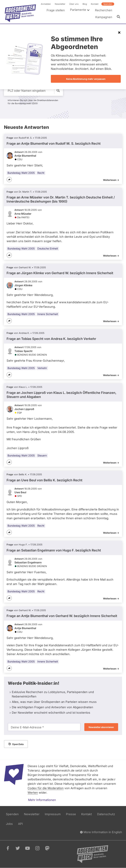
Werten (33, 793)
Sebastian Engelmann (28, 562)
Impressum (53, 814)
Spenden (108, 4)
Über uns (74, 4)
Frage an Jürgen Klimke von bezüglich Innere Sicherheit (60, 273)
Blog (85, 4)
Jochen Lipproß (24, 409)
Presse (71, 814)
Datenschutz (106, 814)
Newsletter (60, 4)
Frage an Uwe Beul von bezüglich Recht (44, 480)
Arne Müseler (23, 214)
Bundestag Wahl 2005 (21, 173)
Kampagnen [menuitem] (104, 17)
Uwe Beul (20, 492)
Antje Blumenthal (25, 156)
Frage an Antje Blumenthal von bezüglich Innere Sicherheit (62, 616)
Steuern (42, 455)
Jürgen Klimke (23, 285)
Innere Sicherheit (48, 314)
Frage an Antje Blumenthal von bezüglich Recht (54, 144)
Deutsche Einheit (48, 249)
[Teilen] (9, 180)
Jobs (9, 824)
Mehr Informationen (42, 800)
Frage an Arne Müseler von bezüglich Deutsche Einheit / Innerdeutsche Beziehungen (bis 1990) (61, 199)
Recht (41, 173)
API (20, 824)
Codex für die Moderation (46, 788)
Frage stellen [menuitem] (56, 10)
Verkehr (42, 368)
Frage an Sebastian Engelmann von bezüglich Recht (54, 550)
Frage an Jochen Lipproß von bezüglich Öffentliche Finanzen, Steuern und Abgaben (61, 395)
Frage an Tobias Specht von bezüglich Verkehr (51, 339)
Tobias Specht (23, 351)
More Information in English (101, 832)
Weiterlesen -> (111, 180)
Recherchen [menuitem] (104, 10)
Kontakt (95, 4)
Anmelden (46, 4)
